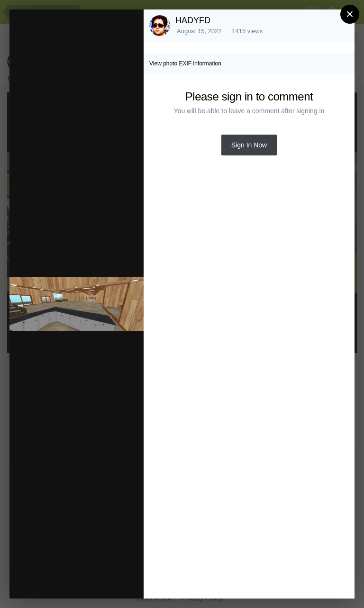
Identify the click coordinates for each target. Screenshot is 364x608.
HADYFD (193, 20)
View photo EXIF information (185, 64)
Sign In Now (249, 145)
